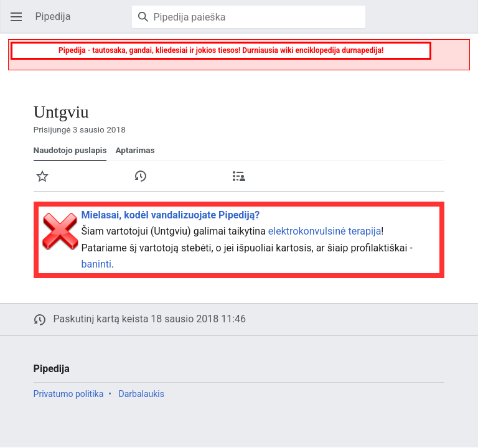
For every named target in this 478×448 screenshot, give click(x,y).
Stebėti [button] (46, 182)
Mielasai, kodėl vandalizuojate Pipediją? (171, 215)
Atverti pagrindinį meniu (20, 23)
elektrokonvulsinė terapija (325, 231)
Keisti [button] (341, 182)
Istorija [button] (144, 182)
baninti (96, 264)
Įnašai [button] (243, 182)
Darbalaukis (141, 394)
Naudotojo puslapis (70, 150)
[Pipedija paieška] (249, 17)
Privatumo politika (69, 394)
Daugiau (439, 182)
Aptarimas (135, 150)
